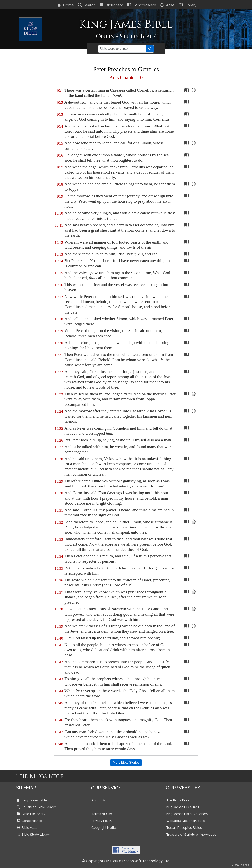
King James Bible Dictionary (187, 814)
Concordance (142, 5)
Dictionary (112, 5)
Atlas (168, 5)
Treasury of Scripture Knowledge (191, 835)
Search (87, 5)
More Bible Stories (126, 762)
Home (66, 5)
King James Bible (32, 800)
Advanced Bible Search (37, 807)
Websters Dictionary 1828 (186, 821)
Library (188, 5)
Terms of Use (102, 814)
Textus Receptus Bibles (184, 828)
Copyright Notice (104, 828)
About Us (98, 800)
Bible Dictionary (31, 814)
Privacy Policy (102, 821)
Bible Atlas (27, 828)
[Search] (122, 49)
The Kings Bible (178, 800)
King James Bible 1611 (183, 807)
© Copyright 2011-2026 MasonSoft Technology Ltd (126, 861)
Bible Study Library (34, 835)
